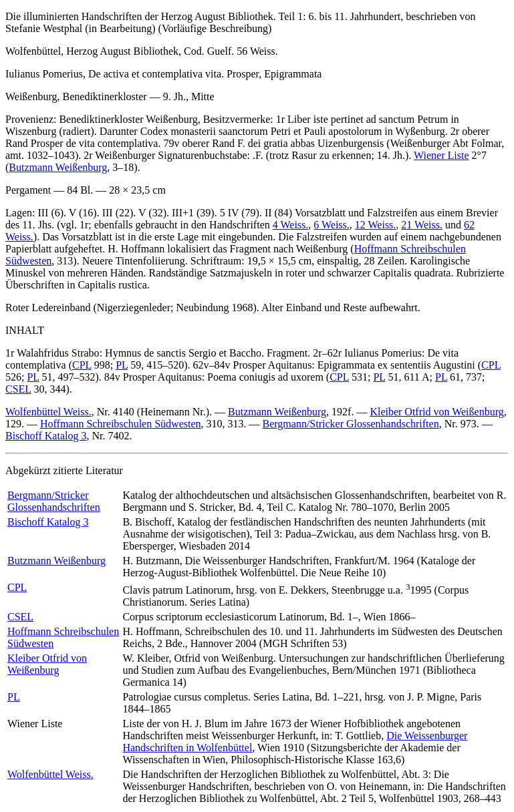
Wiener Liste (441, 155)
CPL (82, 365)
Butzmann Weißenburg (58, 167)
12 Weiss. (376, 225)
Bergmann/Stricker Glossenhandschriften (351, 424)
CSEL (18, 389)
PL (122, 365)
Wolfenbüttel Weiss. (48, 412)
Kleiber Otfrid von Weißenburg (436, 412)
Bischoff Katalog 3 (46, 436)
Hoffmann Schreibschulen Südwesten (121, 424)
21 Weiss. (422, 225)
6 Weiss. (332, 225)
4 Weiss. (291, 225)
